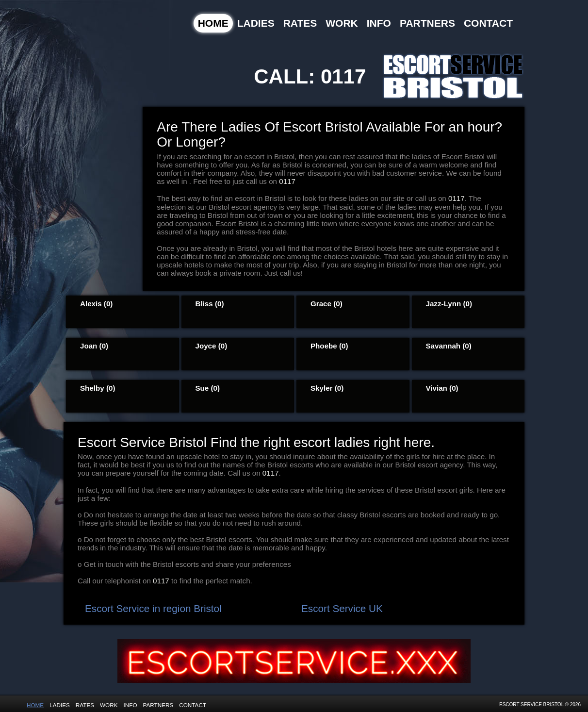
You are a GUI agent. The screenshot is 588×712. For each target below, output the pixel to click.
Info (379, 23)
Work (342, 23)
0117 (343, 76)
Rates (300, 23)
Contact (488, 23)
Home (213, 23)
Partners (427, 23)
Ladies (256, 23)
